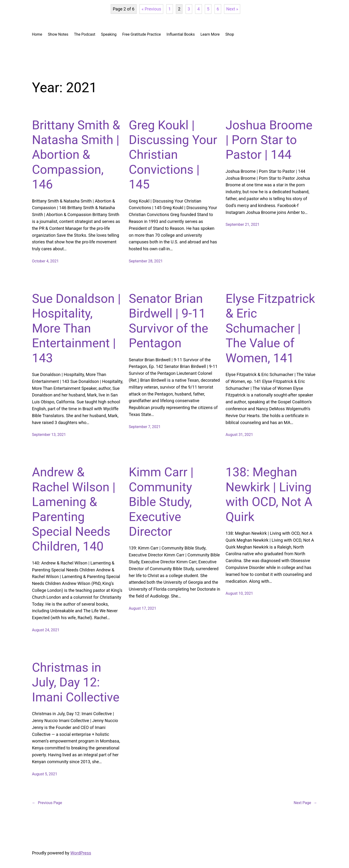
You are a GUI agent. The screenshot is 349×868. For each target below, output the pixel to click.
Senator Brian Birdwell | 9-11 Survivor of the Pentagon (168, 321)
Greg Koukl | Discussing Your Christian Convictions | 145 (173, 155)
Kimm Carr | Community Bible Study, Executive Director (161, 502)
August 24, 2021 (46, 630)
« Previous (151, 9)
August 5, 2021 (45, 774)
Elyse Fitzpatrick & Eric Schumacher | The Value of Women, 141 (270, 328)
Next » (232, 9)
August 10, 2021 (239, 593)
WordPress (81, 853)
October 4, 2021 (45, 261)
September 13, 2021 (49, 435)
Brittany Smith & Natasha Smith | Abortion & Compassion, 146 (76, 155)
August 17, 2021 (143, 608)
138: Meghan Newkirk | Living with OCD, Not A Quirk (269, 494)
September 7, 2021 (145, 427)
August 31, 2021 (239, 435)
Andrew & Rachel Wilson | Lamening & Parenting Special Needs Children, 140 (74, 509)
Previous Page (47, 803)
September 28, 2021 (146, 261)
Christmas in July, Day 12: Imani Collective (76, 682)
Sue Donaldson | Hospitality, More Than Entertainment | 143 (76, 328)
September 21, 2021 (243, 224)
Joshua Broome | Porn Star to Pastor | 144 (269, 140)
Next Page (305, 803)
